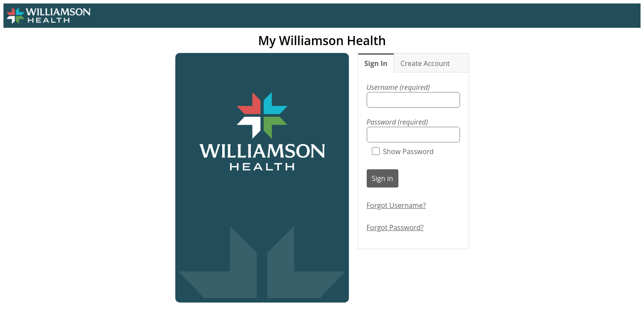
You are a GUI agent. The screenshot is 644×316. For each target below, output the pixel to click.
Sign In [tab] (376, 63)
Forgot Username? (396, 205)
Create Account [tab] (425, 63)
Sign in (383, 178)
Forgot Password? (395, 227)
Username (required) (398, 87)
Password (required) (398, 122)
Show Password (403, 151)
